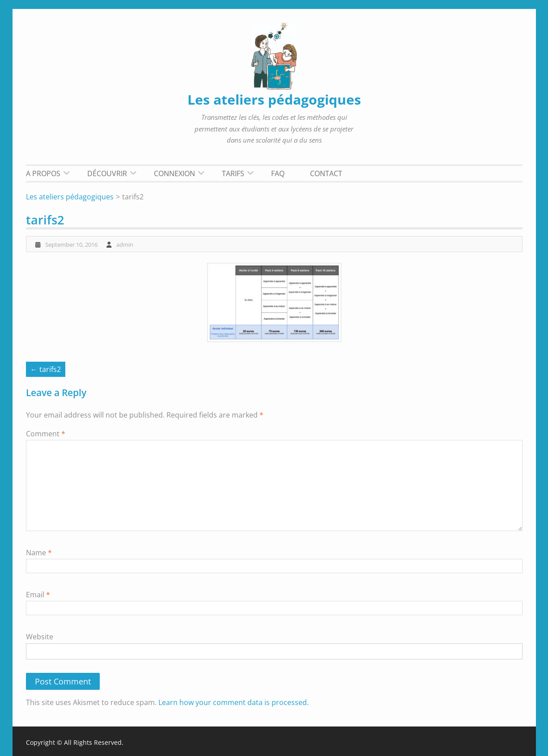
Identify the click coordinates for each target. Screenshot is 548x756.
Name (39, 553)
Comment (46, 434)
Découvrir (107, 173)
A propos (43, 173)
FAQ (278, 173)
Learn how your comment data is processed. (234, 702)
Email (38, 595)
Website (40, 637)
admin (125, 245)
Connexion (174, 173)
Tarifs (233, 173)
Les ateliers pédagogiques (274, 99)
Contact (326, 173)
